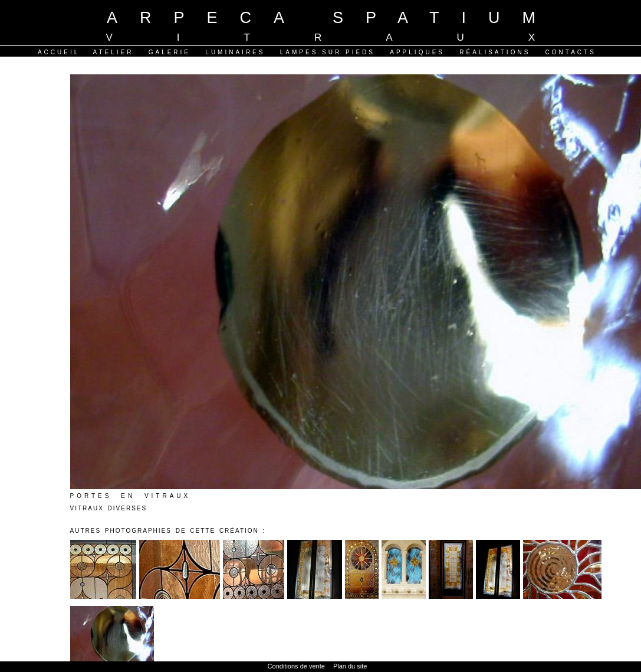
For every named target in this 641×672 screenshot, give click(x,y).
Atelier (113, 52)
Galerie (170, 52)
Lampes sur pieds (328, 52)
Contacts (571, 52)
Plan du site (350, 666)
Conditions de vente (296, 666)
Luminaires (235, 52)
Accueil (59, 52)
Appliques (417, 52)
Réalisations (495, 52)
